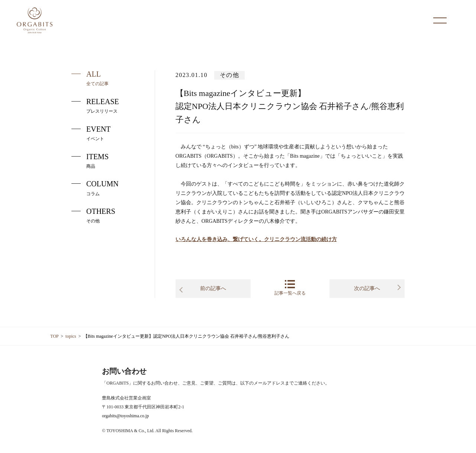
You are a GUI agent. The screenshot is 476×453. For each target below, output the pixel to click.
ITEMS (90, 161)
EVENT (91, 133)
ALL (90, 78)
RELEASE (95, 106)
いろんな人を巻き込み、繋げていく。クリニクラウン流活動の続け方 (256, 239)
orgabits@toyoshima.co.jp (125, 416)
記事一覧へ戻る (290, 288)
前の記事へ (213, 288)
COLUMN (95, 188)
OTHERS (93, 215)
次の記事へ (367, 288)
